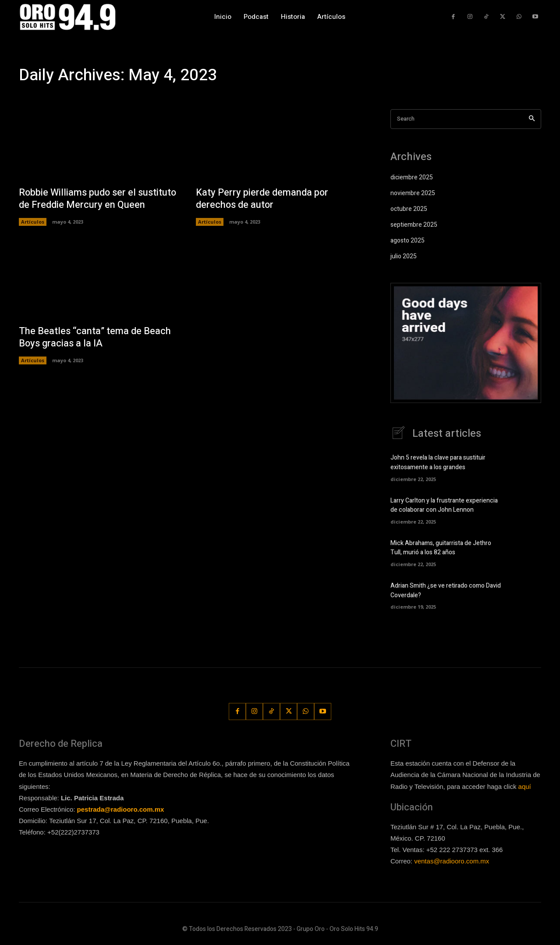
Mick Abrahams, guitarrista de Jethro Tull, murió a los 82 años (441, 548)
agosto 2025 (408, 241)
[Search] (532, 119)
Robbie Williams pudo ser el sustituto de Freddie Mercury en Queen (98, 199)
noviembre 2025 (413, 193)
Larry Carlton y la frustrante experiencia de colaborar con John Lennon (444, 505)
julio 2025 (404, 256)
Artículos (33, 222)
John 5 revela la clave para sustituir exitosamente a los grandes (438, 463)
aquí (525, 786)
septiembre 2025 (414, 225)
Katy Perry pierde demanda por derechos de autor (262, 199)
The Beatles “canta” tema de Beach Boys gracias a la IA (95, 337)
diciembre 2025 (412, 177)
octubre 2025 (409, 209)
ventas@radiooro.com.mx (452, 861)
